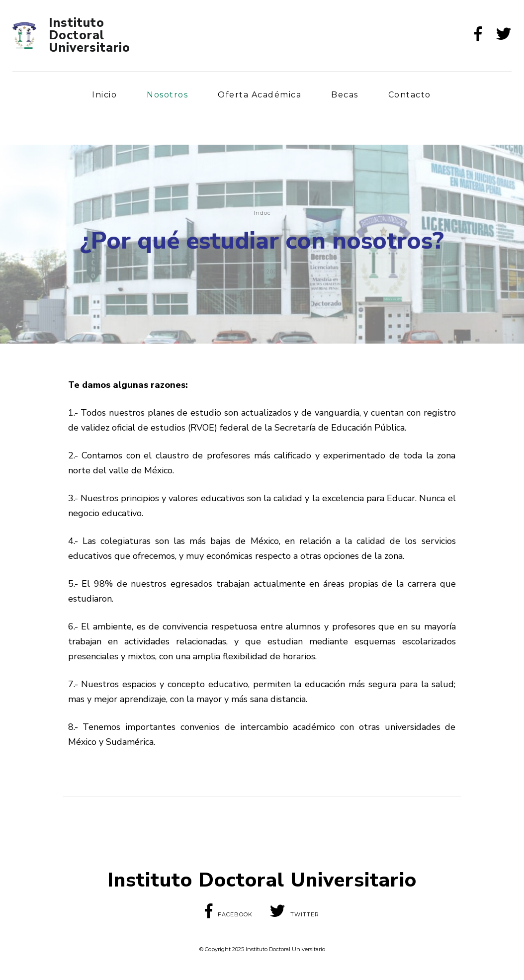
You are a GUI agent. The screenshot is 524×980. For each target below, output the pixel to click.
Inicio (104, 95)
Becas (345, 95)
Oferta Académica (260, 95)
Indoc (262, 213)
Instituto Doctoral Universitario (89, 36)
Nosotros (167, 95)
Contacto (410, 95)
